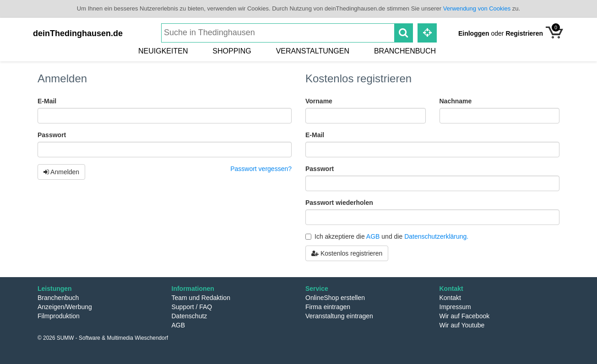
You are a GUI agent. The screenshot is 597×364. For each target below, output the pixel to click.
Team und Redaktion (201, 298)
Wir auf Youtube (462, 325)
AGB (373, 236)
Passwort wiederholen (339, 203)
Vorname (319, 101)
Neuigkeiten (163, 51)
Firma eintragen (328, 307)
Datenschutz (190, 316)
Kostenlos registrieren (347, 253)
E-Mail (47, 101)
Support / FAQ (192, 307)
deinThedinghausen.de (78, 33)
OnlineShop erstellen (335, 298)
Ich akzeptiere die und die (387, 236)
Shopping (232, 51)
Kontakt (450, 298)
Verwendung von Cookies (477, 8)
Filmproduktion (59, 316)
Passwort (52, 135)
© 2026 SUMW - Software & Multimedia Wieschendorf (103, 338)
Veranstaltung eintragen (339, 316)
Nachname (456, 101)
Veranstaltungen (313, 51)
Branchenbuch (405, 51)
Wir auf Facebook (465, 316)
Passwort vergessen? (261, 169)
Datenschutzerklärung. (436, 236)
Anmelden (61, 172)
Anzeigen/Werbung (65, 307)
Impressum (455, 307)
